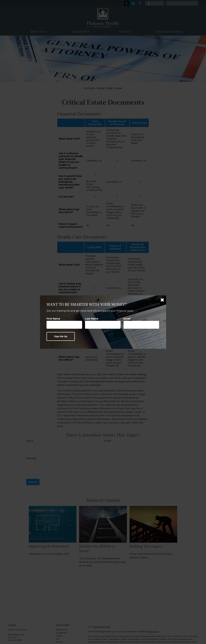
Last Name (92, 319)
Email (127, 319)
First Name (53, 319)
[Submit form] (61, 336)
